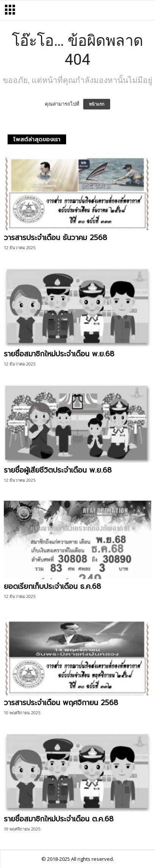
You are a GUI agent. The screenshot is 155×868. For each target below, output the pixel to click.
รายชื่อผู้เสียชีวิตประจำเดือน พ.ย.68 (58, 470)
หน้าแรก (97, 104)
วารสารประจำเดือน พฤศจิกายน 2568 (61, 703)
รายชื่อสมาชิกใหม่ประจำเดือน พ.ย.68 (59, 354)
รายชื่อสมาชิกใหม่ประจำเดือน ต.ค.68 (59, 819)
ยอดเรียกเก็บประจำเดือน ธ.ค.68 (52, 586)
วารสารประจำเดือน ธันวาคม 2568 (55, 238)
